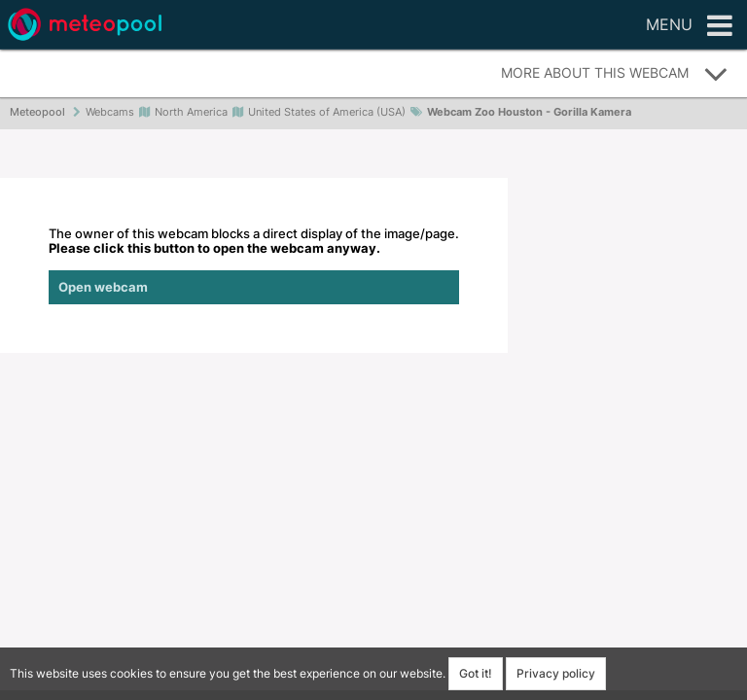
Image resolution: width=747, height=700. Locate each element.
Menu (689, 26)
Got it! (476, 673)
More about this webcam (615, 74)
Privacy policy (556, 673)
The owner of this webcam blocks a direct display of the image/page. (254, 265)
